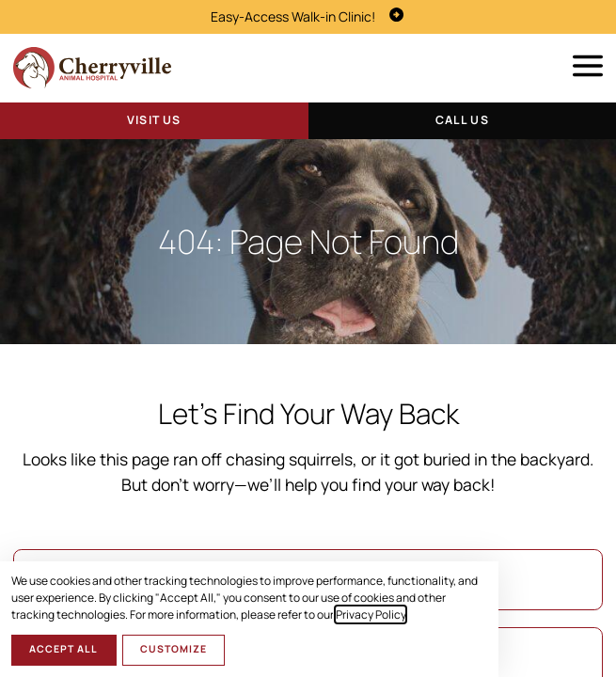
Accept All (63, 649)
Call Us (462, 120)
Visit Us (154, 120)
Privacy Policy (371, 614)
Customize (174, 649)
